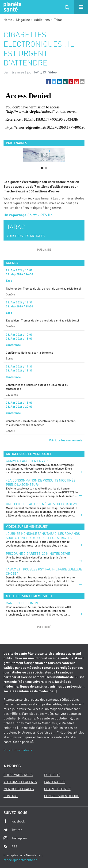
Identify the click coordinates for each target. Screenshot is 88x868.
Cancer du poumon (22, 603)
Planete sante (12, 7)
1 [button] (42, 168)
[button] (48, 82)
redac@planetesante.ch (20, 860)
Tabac (58, 20)
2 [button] (46, 168)
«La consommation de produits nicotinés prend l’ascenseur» (41, 482)
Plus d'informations (18, 750)
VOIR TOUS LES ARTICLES (26, 236)
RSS (10, 847)
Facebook (14, 821)
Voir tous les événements (66, 440)
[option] (44, 155)
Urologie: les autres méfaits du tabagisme (42, 504)
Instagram (15, 838)
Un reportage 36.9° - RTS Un (28, 215)
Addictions (42, 20)
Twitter (13, 830)
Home (8, 20)
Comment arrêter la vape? (29, 461)
